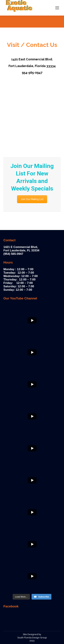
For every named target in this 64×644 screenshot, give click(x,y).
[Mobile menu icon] (57, 8)
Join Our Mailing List (32, 199)
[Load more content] (21, 597)
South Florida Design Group (32, 638)
